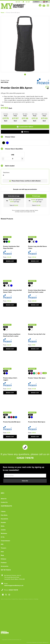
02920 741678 (25, 458)
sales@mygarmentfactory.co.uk (14, 585)
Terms (2, 599)
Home (2, 13)
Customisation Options (25, 127)
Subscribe (25, 481)
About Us (4, 499)
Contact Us (4, 502)
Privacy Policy (7, 599)
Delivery (25, 132)
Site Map (36, 599)
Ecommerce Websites (32, 642)
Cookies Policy (15, 599)
